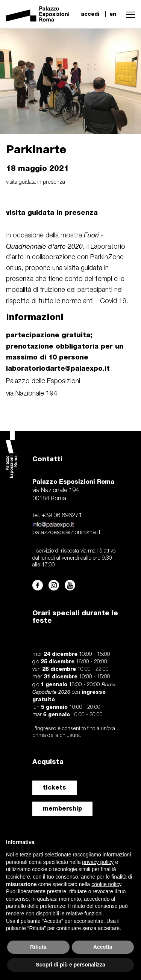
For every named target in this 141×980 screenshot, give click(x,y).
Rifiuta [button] (38, 947)
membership (62, 809)
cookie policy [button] (106, 884)
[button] (129, 14)
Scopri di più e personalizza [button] (70, 965)
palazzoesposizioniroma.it (66, 533)
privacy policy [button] (98, 862)
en (113, 14)
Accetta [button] (103, 947)
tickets (55, 787)
